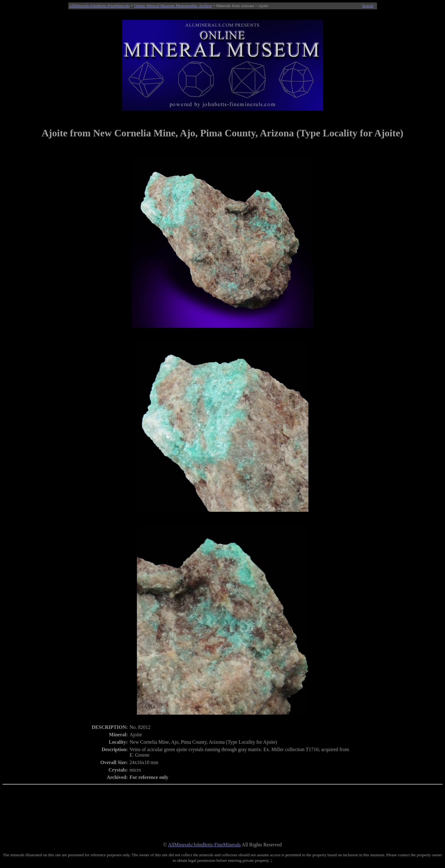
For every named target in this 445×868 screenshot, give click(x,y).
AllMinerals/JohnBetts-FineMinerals (100, 6)
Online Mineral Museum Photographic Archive (173, 6)
